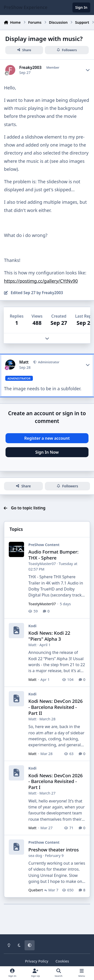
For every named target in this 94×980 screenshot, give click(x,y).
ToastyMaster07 (42, 563)
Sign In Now (47, 452)
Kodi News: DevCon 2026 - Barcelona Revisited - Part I (55, 781)
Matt (24, 362)
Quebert (36, 890)
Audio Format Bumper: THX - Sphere (53, 555)
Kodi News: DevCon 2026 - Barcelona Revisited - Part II (55, 707)
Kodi (32, 626)
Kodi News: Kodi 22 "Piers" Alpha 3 (49, 636)
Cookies (62, 961)
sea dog (35, 855)
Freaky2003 (30, 68)
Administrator (48, 362)
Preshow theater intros (54, 849)
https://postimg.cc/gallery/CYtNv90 (41, 281)
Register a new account (47, 438)
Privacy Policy (37, 961)
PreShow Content (44, 544)
